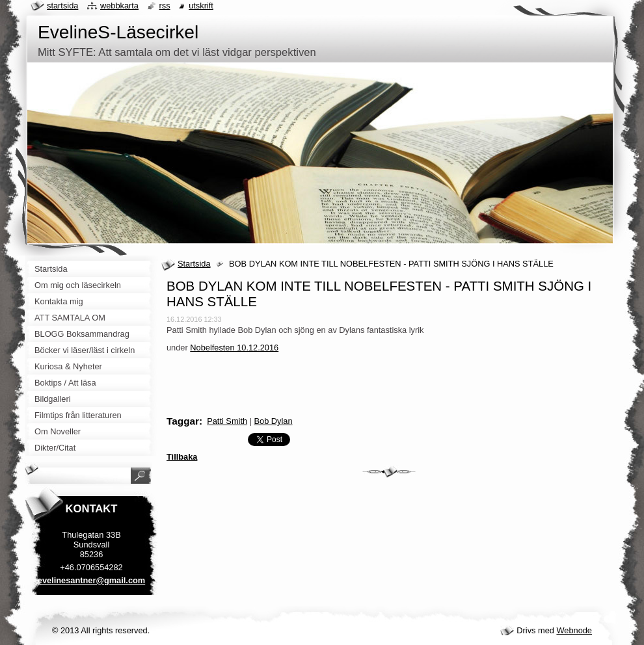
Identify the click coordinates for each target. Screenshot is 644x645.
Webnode (574, 630)
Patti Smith (227, 421)
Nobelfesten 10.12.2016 (234, 348)
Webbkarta (119, 6)
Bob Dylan (274, 421)
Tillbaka (182, 457)
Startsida (194, 264)
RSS (165, 6)
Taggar (183, 421)
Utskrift (201, 6)
